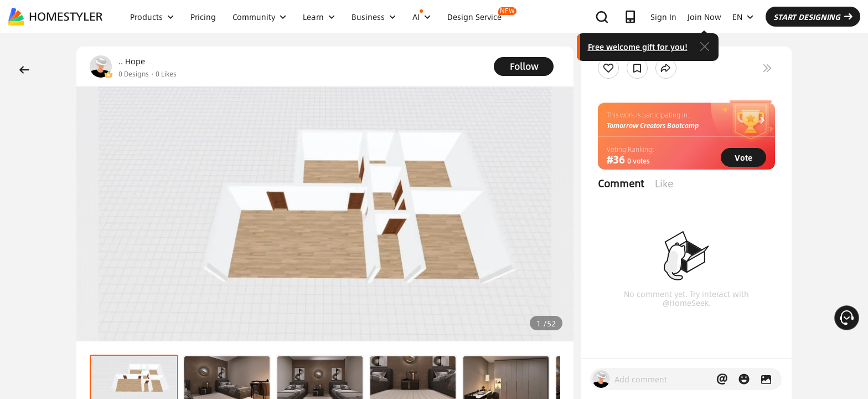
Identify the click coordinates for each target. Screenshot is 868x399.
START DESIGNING (813, 17)
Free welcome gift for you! (638, 47)
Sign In (663, 17)
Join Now (704, 17)
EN (743, 17)
